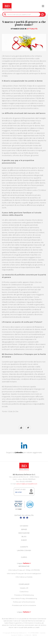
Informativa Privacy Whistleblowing (24, 598)
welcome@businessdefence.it (27, 484)
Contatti (24, 547)
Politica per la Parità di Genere (24, 602)
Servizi (24, 529)
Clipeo (24, 557)
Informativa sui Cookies (24, 577)
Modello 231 (24, 588)
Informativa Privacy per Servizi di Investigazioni (24, 573)
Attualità (32, 29)
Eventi (24, 540)
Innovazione (24, 533)
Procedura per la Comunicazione (24, 605)
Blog (24, 536)
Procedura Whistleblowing (24, 595)
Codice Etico (24, 592)
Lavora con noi (24, 550)
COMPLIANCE (24, 584)
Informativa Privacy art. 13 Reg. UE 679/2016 (24, 570)
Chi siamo (24, 526)
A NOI (42, 14)
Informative (24, 566)
